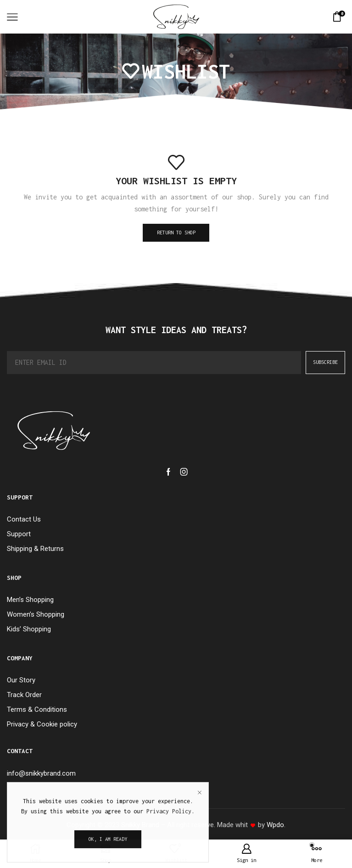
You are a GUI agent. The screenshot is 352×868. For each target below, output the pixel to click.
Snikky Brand (140, 825)
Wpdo (275, 825)
